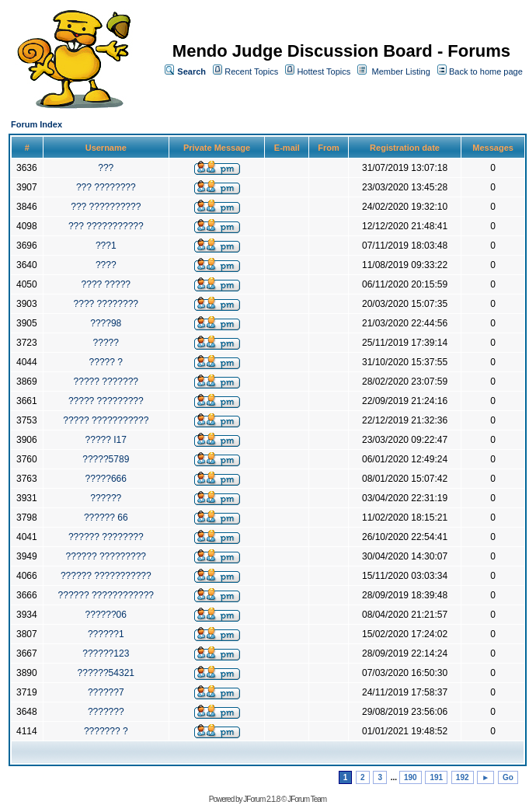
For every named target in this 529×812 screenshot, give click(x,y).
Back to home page (486, 71)
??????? (106, 712)
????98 (106, 323)
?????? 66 (106, 518)
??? (106, 168)
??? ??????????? (106, 226)
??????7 (106, 692)
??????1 (106, 634)
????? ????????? (106, 401)
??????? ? (106, 731)
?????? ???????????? (106, 595)
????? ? (106, 362)
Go (508, 777)
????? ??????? (106, 382)
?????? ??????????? (106, 576)
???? (106, 265)
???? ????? (106, 284)
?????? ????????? (106, 556)
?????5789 (106, 459)
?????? (106, 498)
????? (106, 343)
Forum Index (37, 124)
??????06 (106, 615)
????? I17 (106, 440)
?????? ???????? (106, 537)
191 (436, 777)
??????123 (106, 653)
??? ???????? (106, 187)
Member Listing (401, 71)
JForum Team (307, 799)
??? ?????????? (106, 207)
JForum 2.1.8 (261, 799)
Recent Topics (251, 71)
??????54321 (106, 673)
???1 (106, 246)
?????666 (106, 479)
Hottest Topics (324, 71)
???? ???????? (106, 304)
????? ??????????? (106, 420)
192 (463, 777)
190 (411, 777)
